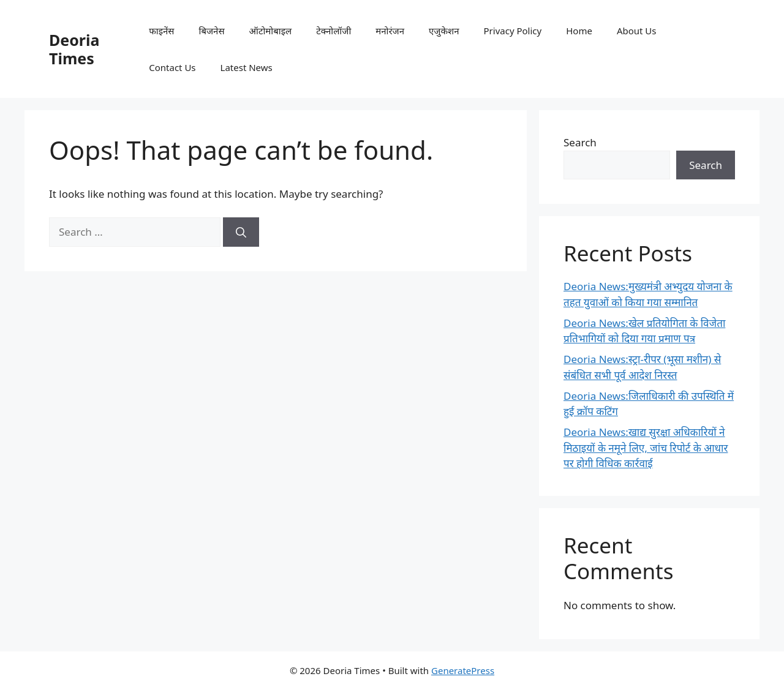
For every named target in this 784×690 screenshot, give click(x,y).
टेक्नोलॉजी (334, 31)
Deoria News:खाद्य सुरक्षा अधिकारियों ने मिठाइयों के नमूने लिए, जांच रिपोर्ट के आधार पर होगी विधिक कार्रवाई (646, 448)
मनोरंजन (390, 31)
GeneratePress (463, 670)
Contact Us (172, 67)
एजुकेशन (444, 31)
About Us (637, 31)
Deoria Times (74, 49)
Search (580, 142)
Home (579, 31)
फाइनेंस (161, 31)
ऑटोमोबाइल (271, 31)
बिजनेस (212, 31)
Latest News (247, 67)
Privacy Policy (513, 31)
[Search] (241, 232)
